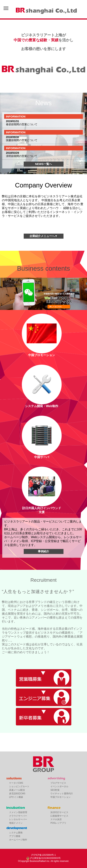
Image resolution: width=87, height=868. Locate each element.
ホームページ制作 (18, 840)
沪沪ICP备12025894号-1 (43, 855)
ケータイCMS (16, 783)
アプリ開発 (15, 836)
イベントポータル (59, 786)
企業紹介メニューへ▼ (43, 236)
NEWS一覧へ (43, 164)
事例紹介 (43, 551)
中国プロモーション (60, 797)
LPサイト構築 (16, 797)
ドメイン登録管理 (18, 812)
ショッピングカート (19, 786)
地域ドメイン (16, 823)
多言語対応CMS (17, 794)
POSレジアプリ (58, 823)
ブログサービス (58, 783)
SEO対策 (55, 790)
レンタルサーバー (18, 819)
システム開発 (16, 833)
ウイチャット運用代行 (62, 794)
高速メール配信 (17, 790)
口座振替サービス (59, 816)
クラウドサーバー (18, 816)
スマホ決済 (56, 819)
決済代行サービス (59, 812)
